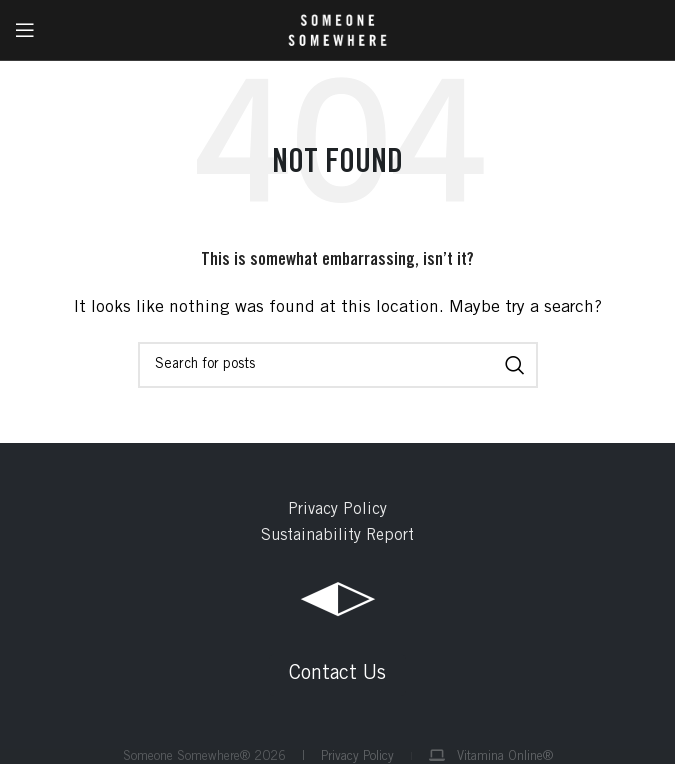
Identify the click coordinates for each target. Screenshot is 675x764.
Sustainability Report (337, 536)
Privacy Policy (337, 510)
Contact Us (337, 675)
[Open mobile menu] (25, 30)
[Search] (338, 365)
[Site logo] (337, 30)
